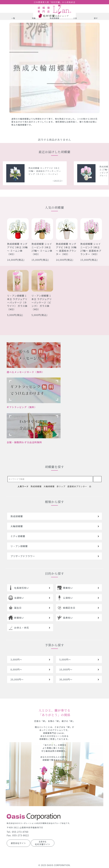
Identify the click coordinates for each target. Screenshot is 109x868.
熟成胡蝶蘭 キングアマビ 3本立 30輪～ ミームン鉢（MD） (17, 249)
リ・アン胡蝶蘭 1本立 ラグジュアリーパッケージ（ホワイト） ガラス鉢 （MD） (17, 302)
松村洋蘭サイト (43, 843)
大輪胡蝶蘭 (49, 486)
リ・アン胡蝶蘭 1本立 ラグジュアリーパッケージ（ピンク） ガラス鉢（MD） (42, 302)
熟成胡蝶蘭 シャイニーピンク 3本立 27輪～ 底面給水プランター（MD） (91, 249)
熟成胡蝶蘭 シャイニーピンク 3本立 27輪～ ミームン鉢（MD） (42, 249)
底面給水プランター (77, 486)
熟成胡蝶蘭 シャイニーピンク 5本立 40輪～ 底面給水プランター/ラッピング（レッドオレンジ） (28, 171)
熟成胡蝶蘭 (36, 486)
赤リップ (61, 486)
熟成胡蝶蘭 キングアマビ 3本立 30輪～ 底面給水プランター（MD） (66, 249)
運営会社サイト (18, 843)
